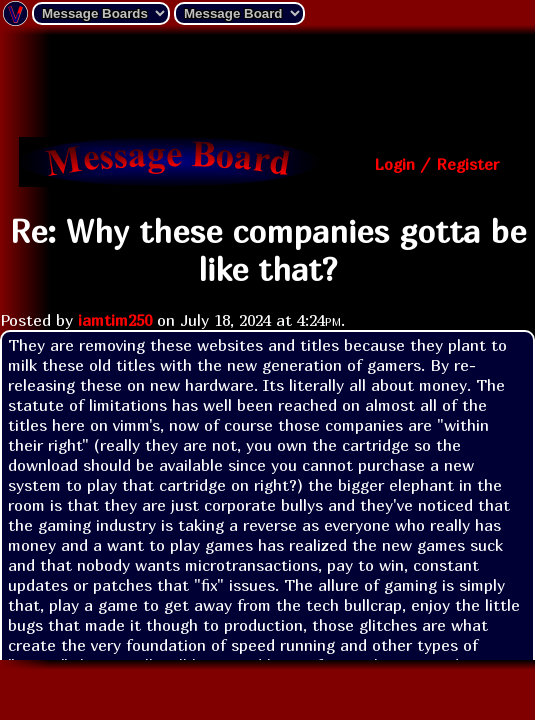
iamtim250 (115, 320)
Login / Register (436, 164)
